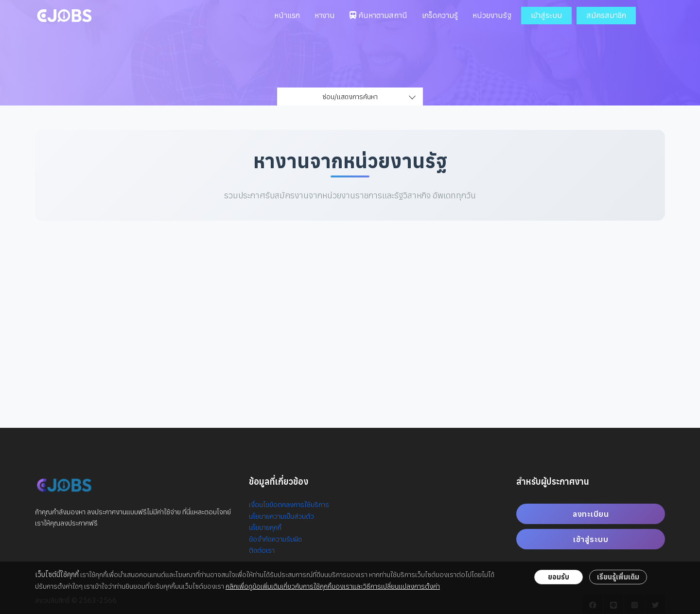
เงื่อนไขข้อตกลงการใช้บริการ (289, 504)
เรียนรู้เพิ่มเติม (618, 577)
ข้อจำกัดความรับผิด (275, 539)
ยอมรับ (559, 577)
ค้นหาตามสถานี (378, 15)
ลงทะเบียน (591, 514)
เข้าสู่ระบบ (546, 15)
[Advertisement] (350, 312)
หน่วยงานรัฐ (492, 15)
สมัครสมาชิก (606, 15)
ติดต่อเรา (262, 550)
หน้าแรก (287, 15)
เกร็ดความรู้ (440, 15)
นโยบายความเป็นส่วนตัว (281, 516)
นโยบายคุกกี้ (265, 527)
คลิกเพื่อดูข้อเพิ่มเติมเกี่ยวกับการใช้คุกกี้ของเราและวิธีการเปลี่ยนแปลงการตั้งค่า (333, 586)
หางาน (325, 15)
